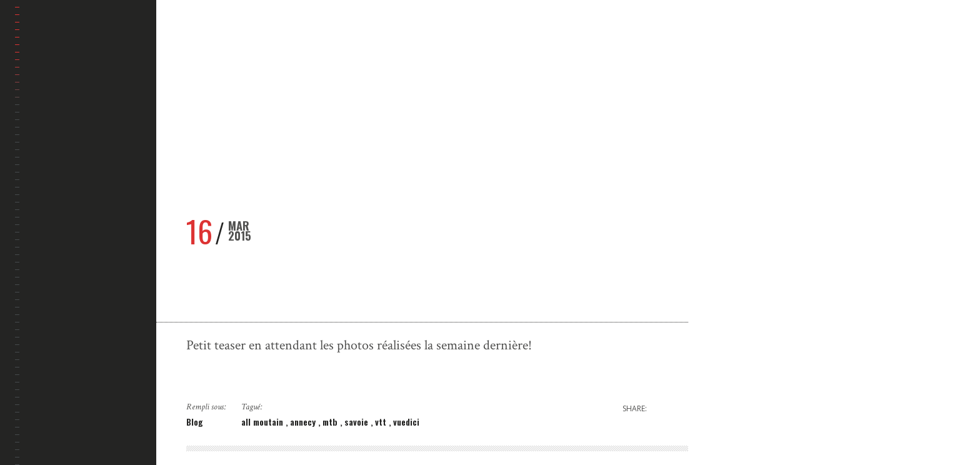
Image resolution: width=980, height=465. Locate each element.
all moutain (263, 422)
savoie (357, 422)
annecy (304, 422)
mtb (331, 422)
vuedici (406, 422)
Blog (195, 422)
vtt (382, 422)
